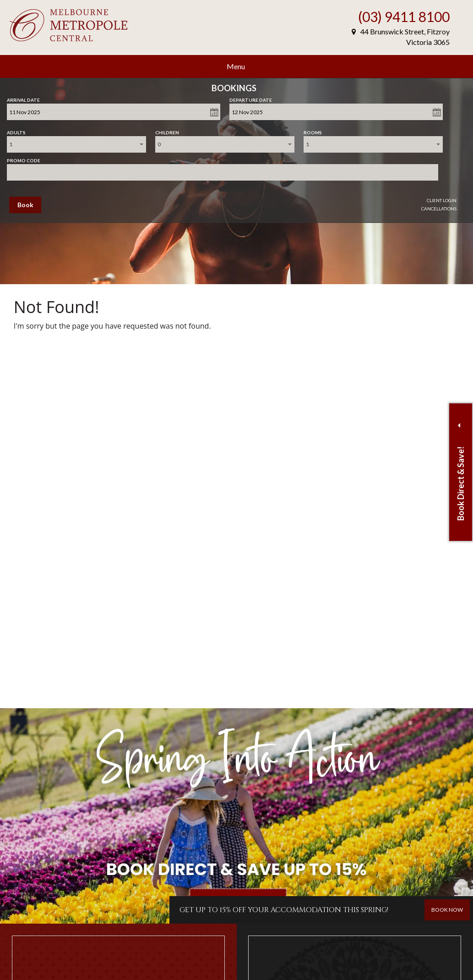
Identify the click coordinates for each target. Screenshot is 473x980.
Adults (16, 131)
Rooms (313, 131)
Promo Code (24, 159)
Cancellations (439, 209)
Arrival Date (23, 98)
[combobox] (76, 144)
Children (167, 131)
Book (25, 205)
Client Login (442, 200)
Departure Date (251, 98)
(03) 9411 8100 (404, 17)
